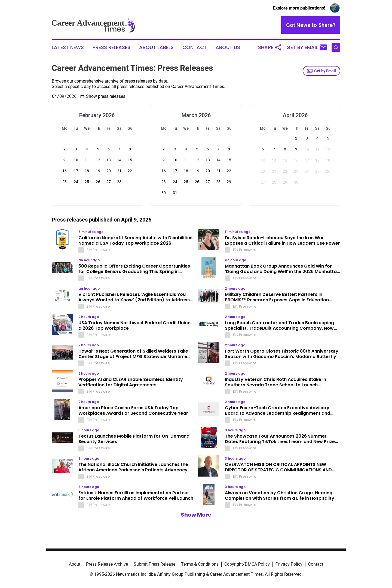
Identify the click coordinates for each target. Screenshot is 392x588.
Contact (195, 47)
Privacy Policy (289, 564)
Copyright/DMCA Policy (247, 564)
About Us (228, 47)
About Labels (156, 47)
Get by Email (321, 71)
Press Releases (111, 47)
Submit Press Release (154, 564)
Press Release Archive (107, 564)
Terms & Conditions (200, 564)
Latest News (68, 47)
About (75, 564)
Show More (196, 515)
